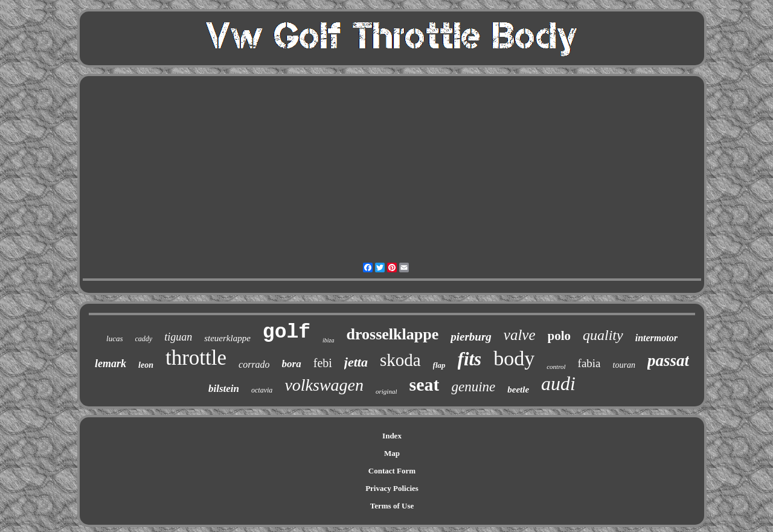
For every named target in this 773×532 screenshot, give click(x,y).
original (386, 391)
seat (424, 384)
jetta (356, 362)
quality (603, 335)
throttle (196, 358)
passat (668, 361)
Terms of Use (392, 506)
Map (392, 453)
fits (470, 359)
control (556, 367)
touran (624, 365)
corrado (254, 364)
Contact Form (392, 471)
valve (520, 335)
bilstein (224, 389)
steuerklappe (227, 338)
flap (439, 365)
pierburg (471, 337)
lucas (114, 338)
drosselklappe (393, 334)
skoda (400, 360)
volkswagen (324, 385)
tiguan (178, 337)
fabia (589, 363)
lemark (111, 364)
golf (287, 332)
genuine (473, 387)
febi (323, 363)
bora (292, 364)
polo (560, 336)
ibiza (328, 340)
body (514, 358)
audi (558, 383)
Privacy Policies (392, 488)
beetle (518, 389)
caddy (144, 339)
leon (146, 365)
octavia (262, 390)
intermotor (656, 338)
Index (392, 436)
